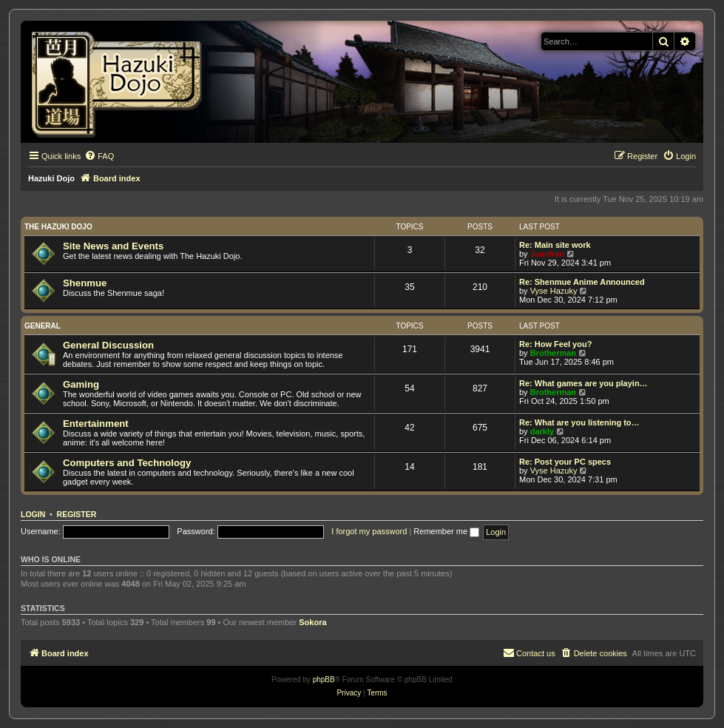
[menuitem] (99, 156)
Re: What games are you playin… (583, 383)
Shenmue (85, 283)
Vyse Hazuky (554, 291)
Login (33, 514)
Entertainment (96, 424)
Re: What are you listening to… (579, 422)
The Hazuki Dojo (58, 227)
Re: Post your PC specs (565, 462)
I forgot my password (369, 531)
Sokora (312, 622)
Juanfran (547, 254)
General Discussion (108, 345)
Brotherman (553, 353)
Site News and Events (113, 246)
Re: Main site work (555, 245)
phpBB (324, 680)
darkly (542, 431)
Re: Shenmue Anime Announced (582, 282)
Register (77, 514)
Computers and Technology (127, 463)
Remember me (446, 531)
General (43, 326)
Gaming (81, 384)
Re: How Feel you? (555, 344)
